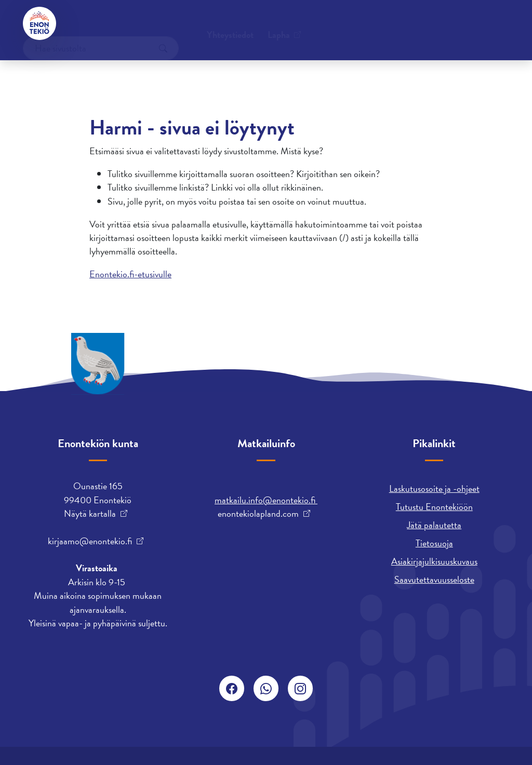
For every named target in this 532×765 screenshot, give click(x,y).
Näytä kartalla (90, 514)
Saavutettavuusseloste (434, 579)
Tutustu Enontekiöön (434, 507)
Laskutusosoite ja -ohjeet (434, 488)
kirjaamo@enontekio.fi (90, 541)
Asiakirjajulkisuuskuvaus (434, 561)
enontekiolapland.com (258, 514)
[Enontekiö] (39, 23)
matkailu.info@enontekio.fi (266, 500)
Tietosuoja (434, 543)
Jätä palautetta (434, 525)
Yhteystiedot (101, 23)
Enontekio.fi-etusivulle (130, 274)
